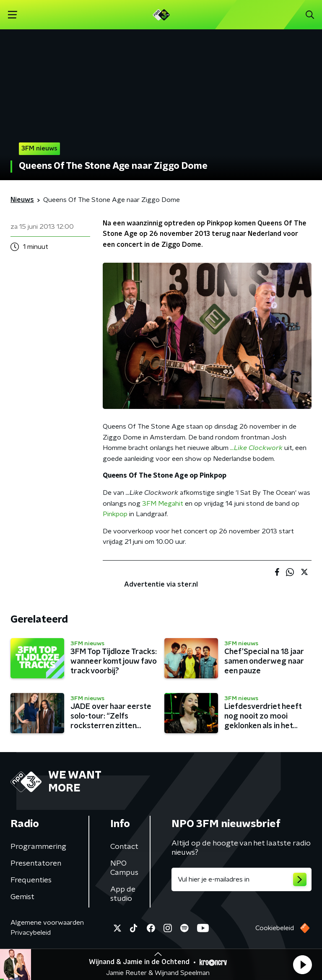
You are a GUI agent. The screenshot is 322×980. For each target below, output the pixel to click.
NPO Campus (124, 868)
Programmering (38, 847)
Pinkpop (115, 514)
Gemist (22, 897)
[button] (302, 964)
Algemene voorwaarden (47, 923)
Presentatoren (36, 864)
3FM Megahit (163, 504)
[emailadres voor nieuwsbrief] (241, 879)
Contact (124, 847)
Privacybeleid (31, 933)
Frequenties (31, 880)
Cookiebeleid (275, 928)
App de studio (123, 894)
